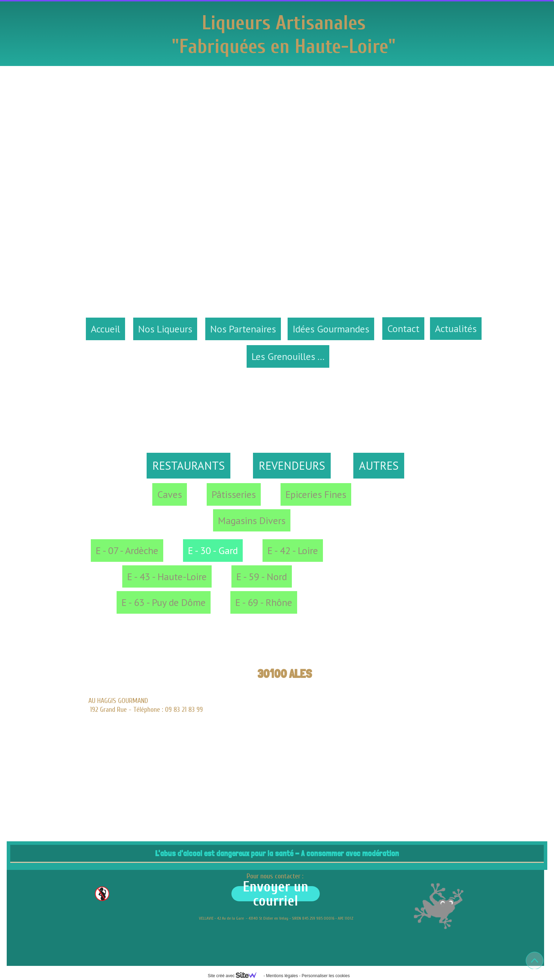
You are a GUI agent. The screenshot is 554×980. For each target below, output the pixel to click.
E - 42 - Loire (293, 550)
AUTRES (379, 465)
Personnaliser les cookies (326, 976)
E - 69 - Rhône (264, 602)
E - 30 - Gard (213, 550)
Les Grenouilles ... (288, 356)
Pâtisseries (234, 494)
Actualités (456, 328)
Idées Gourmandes (331, 329)
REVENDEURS (292, 465)
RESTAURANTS (188, 465)
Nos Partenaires (243, 329)
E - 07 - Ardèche (127, 550)
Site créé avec (235, 976)
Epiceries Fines (316, 494)
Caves (170, 494)
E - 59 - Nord (262, 576)
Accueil (105, 329)
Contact (403, 328)
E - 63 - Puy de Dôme (164, 602)
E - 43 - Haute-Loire (167, 576)
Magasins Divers (252, 520)
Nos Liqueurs (165, 329)
